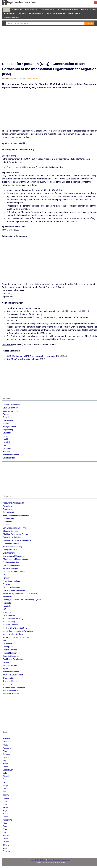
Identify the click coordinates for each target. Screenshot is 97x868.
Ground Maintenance (12, 587)
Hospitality (7, 442)
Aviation (6, 414)
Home (6, 10)
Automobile (8, 522)
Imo (4, 792)
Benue (6, 764)
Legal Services (9, 615)
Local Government (11, 411)
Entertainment (9, 553)
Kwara (6, 814)
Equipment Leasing (11, 562)
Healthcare (7, 597)
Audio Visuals (9, 519)
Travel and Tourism (11, 681)
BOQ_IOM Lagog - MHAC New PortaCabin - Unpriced (31, 356)
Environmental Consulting (13, 556)
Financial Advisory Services (14, 572)
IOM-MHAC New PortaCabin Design (23, 359)
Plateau (6, 836)
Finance (6, 436)
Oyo (5, 832)
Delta (5, 773)
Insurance (7, 612)
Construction (8, 420)
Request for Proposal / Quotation (68, 10)
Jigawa (6, 795)
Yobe (5, 848)
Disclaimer (50, 860)
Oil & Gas (7, 448)
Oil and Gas (8, 644)
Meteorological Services (13, 634)
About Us (37, 860)
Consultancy (22, 13)
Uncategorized (9, 458)
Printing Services (10, 650)
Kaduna (6, 798)
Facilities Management (12, 569)
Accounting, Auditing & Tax (14, 503)
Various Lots (8, 684)
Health (6, 439)
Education (7, 423)
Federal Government (11, 405)
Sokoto (6, 842)
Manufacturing (9, 622)
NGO (5, 445)
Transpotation (9, 678)
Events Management (11, 565)
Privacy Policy (57, 860)
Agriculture (7, 417)
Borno (5, 767)
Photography (8, 647)
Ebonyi (6, 776)
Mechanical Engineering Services (17, 628)
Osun (5, 829)
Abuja (5, 745)
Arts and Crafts (9, 512)
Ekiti (5, 782)
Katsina (6, 804)
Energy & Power (10, 427)
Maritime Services (10, 625)
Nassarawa (8, 820)
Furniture (7, 584)
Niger (5, 823)
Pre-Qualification (9, 13)
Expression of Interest (48, 10)
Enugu (6, 786)
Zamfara (6, 851)
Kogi (5, 811)
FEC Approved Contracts (12, 17)
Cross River (8, 770)
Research (7, 662)
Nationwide (7, 739)
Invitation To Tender (31, 10)
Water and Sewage (11, 694)
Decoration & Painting (12, 537)
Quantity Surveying (11, 656)
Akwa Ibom (7, 751)
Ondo (5, 826)
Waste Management (11, 690)
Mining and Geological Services (16, 637)
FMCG (6, 575)
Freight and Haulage (11, 581)
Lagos (5, 817)
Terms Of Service (66, 860)
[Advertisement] (50, 44)
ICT (4, 609)
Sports (6, 669)
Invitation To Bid (17, 10)
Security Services (10, 665)
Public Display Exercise (36, 13)
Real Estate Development (13, 659)
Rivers (6, 839)
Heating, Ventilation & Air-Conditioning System (22, 600)
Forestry (6, 578)
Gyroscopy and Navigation (14, 590)
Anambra (7, 754)
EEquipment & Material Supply (15, 559)
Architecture (8, 509)
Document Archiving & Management (18, 540)
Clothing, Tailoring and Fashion (16, 534)
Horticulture (8, 603)
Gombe (6, 789)
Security (6, 452)
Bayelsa (6, 760)
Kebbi (5, 807)
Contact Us (43, 860)
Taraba (6, 845)
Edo (5, 779)
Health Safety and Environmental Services (20, 594)
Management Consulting (13, 619)
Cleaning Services (10, 531)
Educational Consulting (12, 547)
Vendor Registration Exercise (56, 13)
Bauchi (6, 757)
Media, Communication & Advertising (18, 631)
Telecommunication (11, 455)
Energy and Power (11, 550)
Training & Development (13, 675)
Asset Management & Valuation (16, 515)
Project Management (11, 653)
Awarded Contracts (74, 13)
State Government (10, 408)
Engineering (8, 430)
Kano (5, 801)
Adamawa (7, 748)
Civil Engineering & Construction (16, 528)
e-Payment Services (11, 544)
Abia (5, 742)
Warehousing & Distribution (14, 687)
